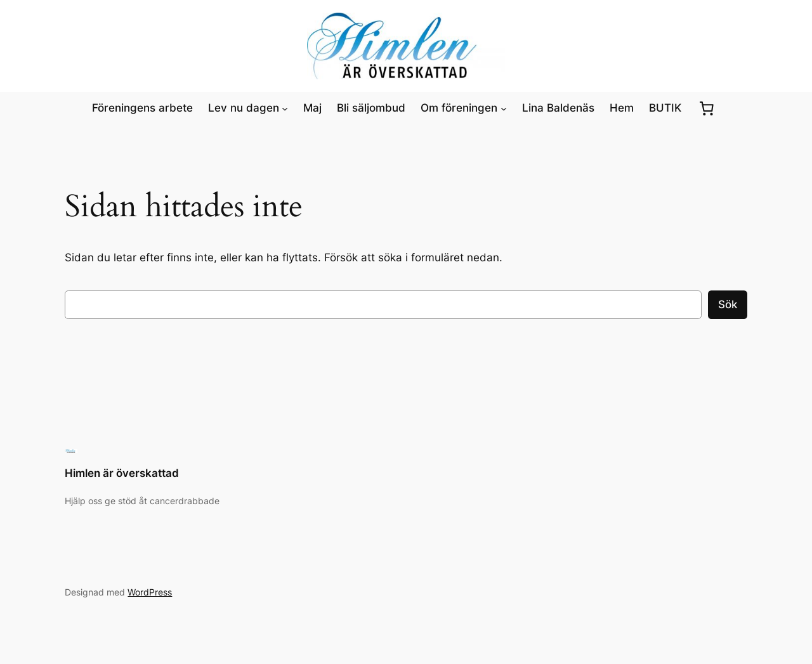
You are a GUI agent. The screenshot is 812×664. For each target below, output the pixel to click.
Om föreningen (459, 108)
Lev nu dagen (244, 108)
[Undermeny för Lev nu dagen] (285, 108)
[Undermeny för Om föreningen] (504, 108)
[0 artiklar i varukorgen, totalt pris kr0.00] (707, 108)
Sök (728, 304)
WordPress (150, 592)
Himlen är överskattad (122, 473)
